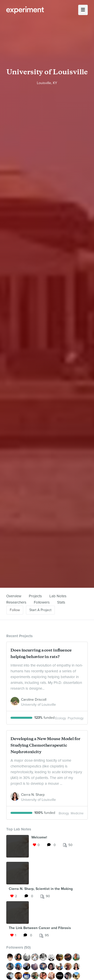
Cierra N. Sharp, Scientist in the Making (41, 889)
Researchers (16, 602)
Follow (15, 610)
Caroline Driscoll (34, 700)
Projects (35, 596)
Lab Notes (58, 596)
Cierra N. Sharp (33, 795)
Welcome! (39, 837)
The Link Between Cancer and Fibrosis (40, 928)
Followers (42, 602)
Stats (61, 602)
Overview (14, 596)
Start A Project (40, 610)
